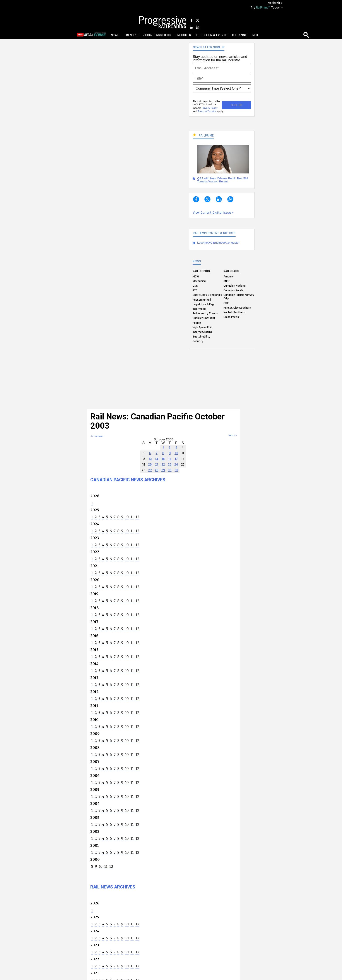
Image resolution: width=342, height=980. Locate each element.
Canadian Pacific (234, 290)
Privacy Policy (210, 108)
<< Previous (97, 436)
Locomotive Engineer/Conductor (218, 243)
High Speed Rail (202, 327)
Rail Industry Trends (205, 313)
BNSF (227, 281)
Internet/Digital (203, 332)
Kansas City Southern (237, 308)
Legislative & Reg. (203, 304)
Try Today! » (267, 8)
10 (127, 517)
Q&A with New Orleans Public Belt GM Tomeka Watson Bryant (222, 180)
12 (137, 517)
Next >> (233, 435)
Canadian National (235, 286)
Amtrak (228, 276)
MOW (196, 276)
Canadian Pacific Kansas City (239, 297)
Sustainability (201, 337)
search (306, 35)
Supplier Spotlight (204, 318)
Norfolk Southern (234, 312)
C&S (195, 286)
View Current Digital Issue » (213, 213)
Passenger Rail (202, 300)
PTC (195, 290)
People (197, 323)
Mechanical (199, 281)
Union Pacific (232, 317)
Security (198, 341)
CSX (226, 303)
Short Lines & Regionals (207, 295)
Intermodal (199, 309)
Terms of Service (207, 111)
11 (132, 517)
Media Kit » (275, 3)
